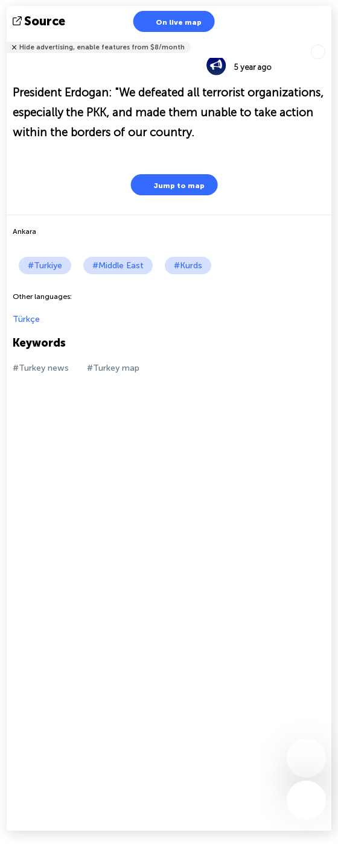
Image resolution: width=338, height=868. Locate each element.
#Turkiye (45, 266)
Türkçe (26, 319)
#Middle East (118, 266)
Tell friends (326, 39)
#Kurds (188, 266)
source (40, 21)
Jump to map (171, 185)
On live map (171, 21)
